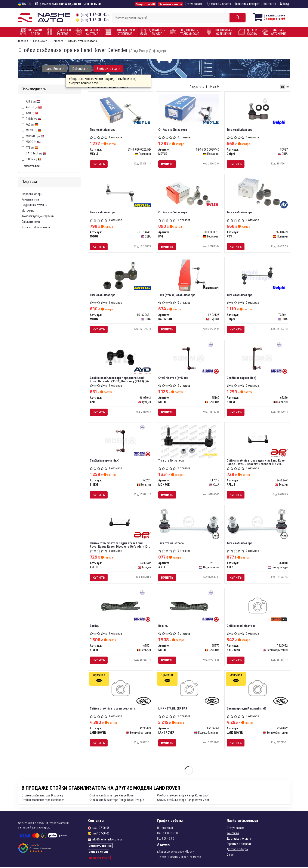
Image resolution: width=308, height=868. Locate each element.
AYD (32, 113)
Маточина (28, 211)
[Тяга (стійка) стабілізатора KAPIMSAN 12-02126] (189, 276)
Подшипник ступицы (35, 205)
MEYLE (34, 130)
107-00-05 (92, 15)
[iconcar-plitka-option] (282, 87)
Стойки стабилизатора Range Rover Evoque (117, 801)
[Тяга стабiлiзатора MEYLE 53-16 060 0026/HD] (120, 110)
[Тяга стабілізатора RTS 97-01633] (257, 193)
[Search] (237, 18)
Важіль (95, 627)
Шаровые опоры (32, 194)
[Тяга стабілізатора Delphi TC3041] (257, 276)
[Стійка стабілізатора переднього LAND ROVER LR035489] (120, 690)
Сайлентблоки (31, 222)
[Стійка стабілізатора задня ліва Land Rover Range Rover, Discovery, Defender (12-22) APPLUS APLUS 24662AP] (257, 440)
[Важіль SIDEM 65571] (120, 607)
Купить (99, 164)
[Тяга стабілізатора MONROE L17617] (189, 441)
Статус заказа (194, 4)
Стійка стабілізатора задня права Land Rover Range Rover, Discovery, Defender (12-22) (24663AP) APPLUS (119, 546)
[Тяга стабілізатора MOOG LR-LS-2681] (120, 276)
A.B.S (33, 101)
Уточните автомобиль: (30, 68)
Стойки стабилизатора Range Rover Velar (183, 801)
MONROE (35, 136)
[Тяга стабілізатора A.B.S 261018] (257, 522)
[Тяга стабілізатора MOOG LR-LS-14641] (120, 193)
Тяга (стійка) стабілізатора (177, 295)
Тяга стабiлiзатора (103, 130)
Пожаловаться (99, 859)
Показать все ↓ (32, 166)
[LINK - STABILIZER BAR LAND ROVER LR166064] (189, 690)
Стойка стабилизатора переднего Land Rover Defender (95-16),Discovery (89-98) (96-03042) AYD (120, 380)
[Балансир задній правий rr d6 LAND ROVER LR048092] (257, 690)
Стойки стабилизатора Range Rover (112, 797)
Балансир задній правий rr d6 (247, 710)
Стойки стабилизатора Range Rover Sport (183, 797)
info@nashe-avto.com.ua (107, 841)
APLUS (34, 107)
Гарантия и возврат (247, 4)
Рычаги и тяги (30, 199)
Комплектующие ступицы (38, 216)
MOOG (33, 142)
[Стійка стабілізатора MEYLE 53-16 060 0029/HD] (189, 110)
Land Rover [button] (55, 69)
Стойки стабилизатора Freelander (43, 801)
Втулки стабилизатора (36, 227)
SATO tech (36, 153)
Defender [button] (80, 69)
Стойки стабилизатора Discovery (42, 797)
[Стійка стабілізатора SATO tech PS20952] (257, 607)
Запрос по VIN (146, 4)
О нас (230, 856)
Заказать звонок (171, 4)
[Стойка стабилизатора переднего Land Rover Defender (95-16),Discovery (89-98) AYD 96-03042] (120, 359)
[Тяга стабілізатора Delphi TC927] (257, 110)
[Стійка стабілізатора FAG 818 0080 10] (189, 193)
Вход (284, 4)
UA (22, 4)
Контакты (270, 4)
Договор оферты (238, 850)
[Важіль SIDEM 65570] (189, 607)
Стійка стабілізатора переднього (113, 710)
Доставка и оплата (219, 4)
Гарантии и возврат (239, 845)
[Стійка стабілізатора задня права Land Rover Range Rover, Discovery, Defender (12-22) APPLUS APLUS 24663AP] (120, 522)
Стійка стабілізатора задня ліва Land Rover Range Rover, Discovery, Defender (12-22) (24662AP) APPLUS (256, 463)
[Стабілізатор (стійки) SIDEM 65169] (189, 359)
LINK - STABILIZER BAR (173, 710)
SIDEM (33, 159)
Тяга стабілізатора (239, 130)
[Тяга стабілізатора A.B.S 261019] (189, 522)
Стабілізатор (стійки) (173, 378)
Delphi (33, 119)
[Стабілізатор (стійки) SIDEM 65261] (120, 441)
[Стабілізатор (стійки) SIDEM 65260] (257, 359)
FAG (32, 125)
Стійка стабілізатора (173, 130)
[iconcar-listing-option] (287, 87)
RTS (32, 148)
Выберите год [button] (108, 69)
